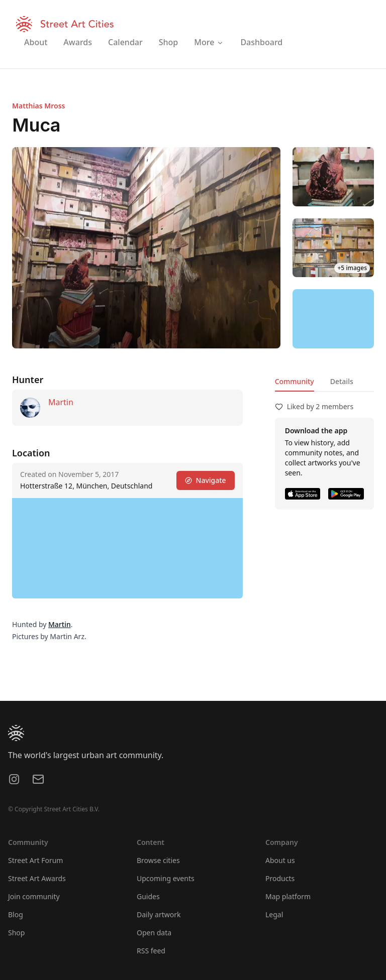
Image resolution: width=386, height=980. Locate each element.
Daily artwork (159, 914)
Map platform (288, 896)
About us (280, 860)
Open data (154, 933)
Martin (61, 402)
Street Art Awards (37, 878)
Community (295, 381)
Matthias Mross (38, 106)
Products (280, 878)
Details (342, 381)
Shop (16, 933)
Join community (34, 896)
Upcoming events (166, 878)
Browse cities (158, 860)
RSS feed (151, 951)
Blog (16, 914)
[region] (333, 319)
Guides (148, 896)
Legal (274, 914)
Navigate (206, 480)
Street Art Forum (35, 860)
